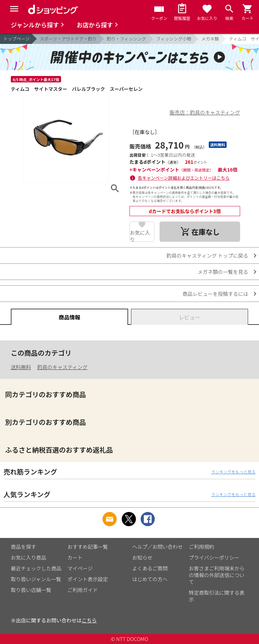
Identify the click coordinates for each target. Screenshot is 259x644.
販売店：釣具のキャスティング (205, 112)
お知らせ (142, 557)
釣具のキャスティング (62, 367)
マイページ (80, 568)
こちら (89, 620)
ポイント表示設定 (88, 579)
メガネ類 (210, 39)
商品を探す (23, 547)
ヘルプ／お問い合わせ (157, 547)
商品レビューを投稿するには (215, 294)
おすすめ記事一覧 (88, 547)
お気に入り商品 (28, 557)
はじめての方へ (150, 579)
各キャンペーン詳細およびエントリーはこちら (184, 178)
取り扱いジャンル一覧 (36, 579)
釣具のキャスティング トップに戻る (207, 255)
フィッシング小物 (174, 39)
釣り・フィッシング (127, 39)
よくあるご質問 (150, 568)
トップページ (17, 39)
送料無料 (21, 367)
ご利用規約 (202, 547)
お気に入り (140, 235)
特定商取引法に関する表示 (217, 596)
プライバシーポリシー (214, 557)
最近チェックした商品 (36, 568)
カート (75, 557)
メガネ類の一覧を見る (223, 272)
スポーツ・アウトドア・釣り (68, 39)
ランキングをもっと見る (233, 472)
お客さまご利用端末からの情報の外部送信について (217, 575)
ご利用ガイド (83, 590)
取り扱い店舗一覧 (31, 590)
